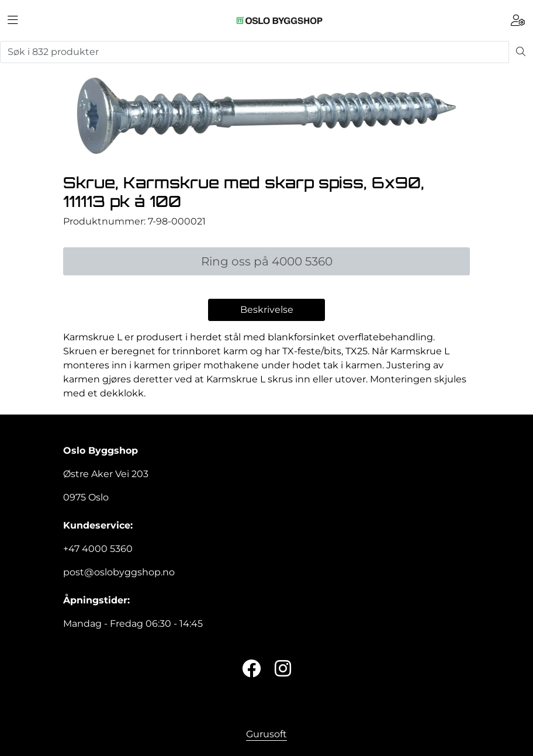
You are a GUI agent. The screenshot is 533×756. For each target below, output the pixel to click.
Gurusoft (266, 734)
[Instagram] (283, 669)
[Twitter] (251, 669)
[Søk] (255, 52)
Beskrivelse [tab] (267, 310)
